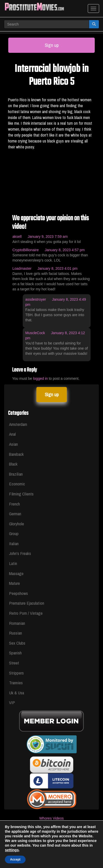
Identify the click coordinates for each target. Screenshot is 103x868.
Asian (13, 444)
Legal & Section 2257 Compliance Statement (51, 833)
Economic (17, 484)
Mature (14, 583)
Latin (13, 563)
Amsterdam (18, 424)
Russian (15, 633)
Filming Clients (21, 494)
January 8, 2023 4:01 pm (57, 268)
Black (13, 464)
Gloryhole (17, 524)
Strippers (16, 673)
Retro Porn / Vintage (26, 613)
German (15, 514)
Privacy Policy (51, 849)
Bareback (16, 454)
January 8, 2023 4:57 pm (65, 250)
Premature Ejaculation (27, 603)
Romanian (17, 623)
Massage (16, 573)
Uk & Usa (17, 693)
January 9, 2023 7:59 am (48, 237)
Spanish (15, 653)
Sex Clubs (17, 643)
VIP (12, 702)
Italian (14, 543)
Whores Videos (51, 818)
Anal (12, 434)
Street (14, 663)
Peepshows (18, 593)
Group (14, 533)
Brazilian (16, 474)
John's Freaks (20, 553)
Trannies (16, 683)
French (14, 504)
